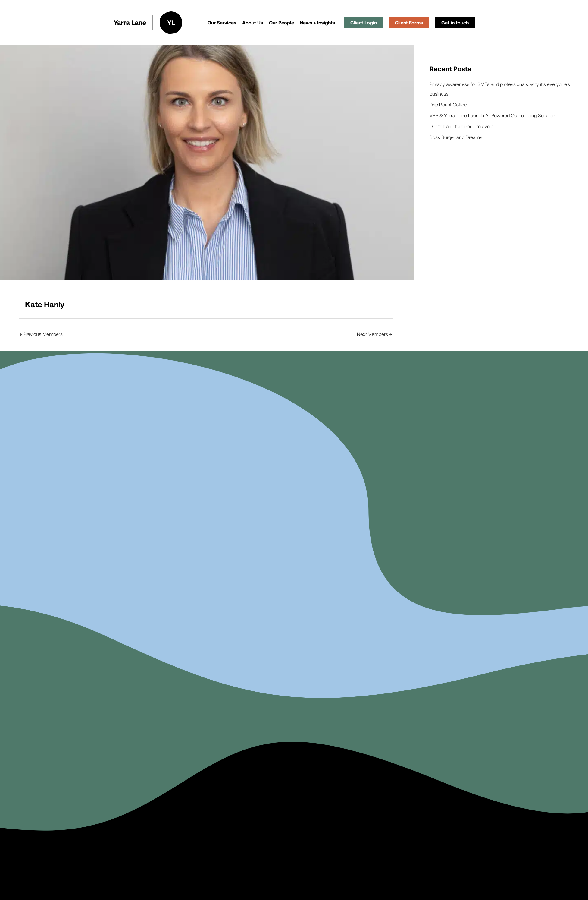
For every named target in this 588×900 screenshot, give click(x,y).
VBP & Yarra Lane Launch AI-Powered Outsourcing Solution (492, 115)
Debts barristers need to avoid (461, 126)
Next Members (374, 334)
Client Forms (409, 22)
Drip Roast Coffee (448, 104)
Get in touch (455, 22)
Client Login (364, 22)
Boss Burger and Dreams (456, 137)
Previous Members (41, 334)
